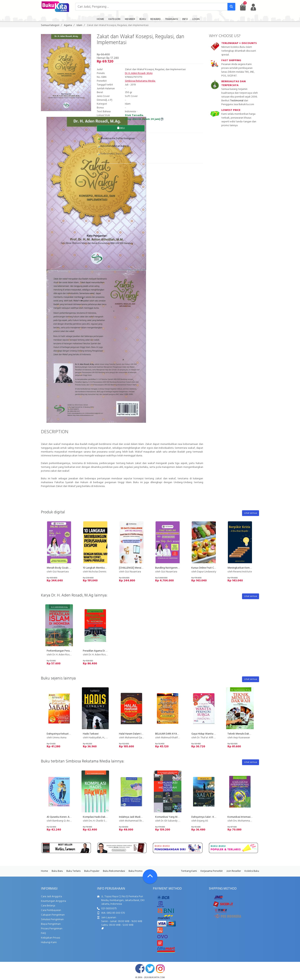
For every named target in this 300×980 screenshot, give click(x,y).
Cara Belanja (48, 906)
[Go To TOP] (150, 877)
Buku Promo (136, 871)
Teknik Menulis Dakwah (241, 734)
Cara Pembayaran (51, 910)
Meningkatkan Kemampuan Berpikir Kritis (251, 568)
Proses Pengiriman (52, 929)
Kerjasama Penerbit (212, 871)
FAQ (43, 933)
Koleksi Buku (252, 871)
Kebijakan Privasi (51, 938)
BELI (121, 128)
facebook (140, 969)
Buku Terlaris (73, 871)
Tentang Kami (189, 871)
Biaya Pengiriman (51, 924)
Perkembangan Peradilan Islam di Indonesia (71, 651)
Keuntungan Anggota (53, 901)
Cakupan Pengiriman (53, 915)
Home (44, 871)
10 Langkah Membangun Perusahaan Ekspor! (108, 568)
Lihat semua (251, 513)
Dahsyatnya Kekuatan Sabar (62, 734)
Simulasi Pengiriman (52, 919)
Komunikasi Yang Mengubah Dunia (175, 817)
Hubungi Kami (49, 942)
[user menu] (253, 7)
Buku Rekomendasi (114, 871)
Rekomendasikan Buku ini (113, 146)
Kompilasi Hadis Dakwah (97, 817)
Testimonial (237, 101)
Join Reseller (234, 871)
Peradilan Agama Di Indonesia (100, 651)
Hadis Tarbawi (91, 734)
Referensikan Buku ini (111, 154)
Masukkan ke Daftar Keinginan (116, 139)
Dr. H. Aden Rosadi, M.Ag (139, 73)
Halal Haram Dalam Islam (133, 734)
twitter (150, 969)
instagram (160, 969)
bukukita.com (157, 978)
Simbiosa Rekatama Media (140, 81)
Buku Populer (92, 871)
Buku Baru (57, 871)
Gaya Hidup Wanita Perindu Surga (210, 734)
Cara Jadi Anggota (51, 897)
